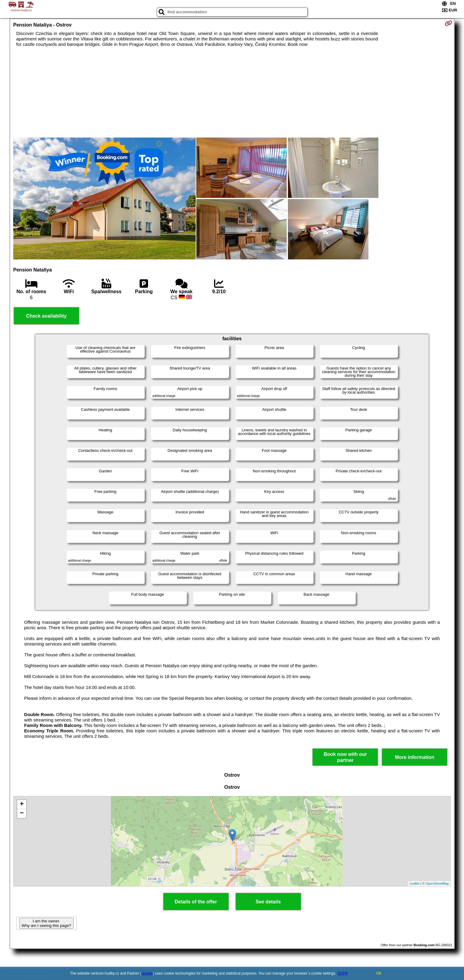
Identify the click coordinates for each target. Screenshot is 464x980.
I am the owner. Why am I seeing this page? (46, 923)
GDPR (343, 973)
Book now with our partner (345, 757)
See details (268, 902)
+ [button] (22, 804)
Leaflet (414, 883)
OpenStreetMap (437, 883)
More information (415, 757)
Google (147, 973)
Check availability (46, 316)
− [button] (22, 813)
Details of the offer (196, 902)
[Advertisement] (232, 92)
